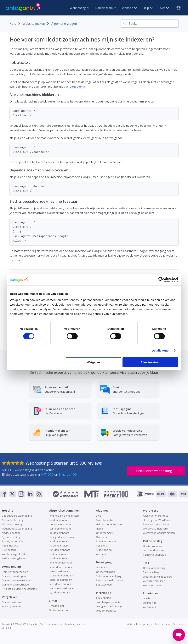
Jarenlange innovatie (108, 602)
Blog (99, 516)
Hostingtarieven (11, 606)
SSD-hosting (9, 550)
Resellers (102, 546)
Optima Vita (150, 603)
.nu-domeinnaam (59, 558)
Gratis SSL (102, 567)
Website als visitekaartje (157, 577)
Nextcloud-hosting (154, 550)
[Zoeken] (150, 24)
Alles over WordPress (156, 516)
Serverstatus (180, 624)
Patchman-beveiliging (109, 576)
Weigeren (93, 362)
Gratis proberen (58, 610)
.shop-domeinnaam (60, 567)
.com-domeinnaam (60, 529)
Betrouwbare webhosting (17, 516)
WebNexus (149, 607)
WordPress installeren (156, 529)
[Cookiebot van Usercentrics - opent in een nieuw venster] (161, 280)
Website (129, 8)
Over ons (101, 537)
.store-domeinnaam (60, 580)
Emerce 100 (68, 474)
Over (164, 8)
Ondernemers (104, 533)
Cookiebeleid (104, 598)
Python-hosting (11, 537)
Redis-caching (151, 572)
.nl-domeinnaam (58, 554)
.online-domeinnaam (61, 563)
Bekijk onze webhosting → (156, 471)
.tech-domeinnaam (60, 584)
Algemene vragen (64, 24)
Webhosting (80, 8)
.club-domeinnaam (60, 524)
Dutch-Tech (150, 598)
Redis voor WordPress (156, 524)
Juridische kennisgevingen (139, 624)
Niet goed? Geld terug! (109, 606)
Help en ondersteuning (110, 524)
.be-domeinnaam (59, 520)
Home (100, 529)
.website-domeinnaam (62, 588)
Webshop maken (153, 585)
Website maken (34, 24)
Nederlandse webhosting (17, 529)
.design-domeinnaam (61, 537)
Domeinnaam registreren (17, 580)
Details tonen (161, 350)
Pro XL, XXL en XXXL (13, 541)
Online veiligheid (106, 572)
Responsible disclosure (110, 580)
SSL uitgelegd (104, 585)
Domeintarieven (11, 602)
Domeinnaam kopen (14, 576)
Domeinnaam (106, 8)
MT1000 (47, 474)
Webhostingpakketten (15, 554)
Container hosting (12, 520)
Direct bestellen (105, 520)
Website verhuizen (154, 581)
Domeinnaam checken (15, 572)
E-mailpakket (56, 606)
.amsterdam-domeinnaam (64, 516)
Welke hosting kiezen (14, 558)
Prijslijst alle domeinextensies (19, 589)
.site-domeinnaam (60, 571)
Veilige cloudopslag (154, 555)
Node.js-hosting (11, 533)
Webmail (101, 554)
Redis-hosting (10, 546)
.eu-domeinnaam (59, 541)
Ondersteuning (163, 624)
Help (148, 8)
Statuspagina (104, 550)
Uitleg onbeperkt (106, 611)
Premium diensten (107, 541)
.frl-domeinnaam (59, 546)
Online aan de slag (154, 568)
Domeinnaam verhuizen (16, 585)
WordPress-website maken (159, 533)
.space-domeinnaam (61, 575)
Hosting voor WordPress (157, 520)
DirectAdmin (77, 86)
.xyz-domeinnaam (59, 592)
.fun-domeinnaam (59, 550)
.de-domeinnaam (59, 533)
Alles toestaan (150, 362)
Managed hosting (12, 524)
